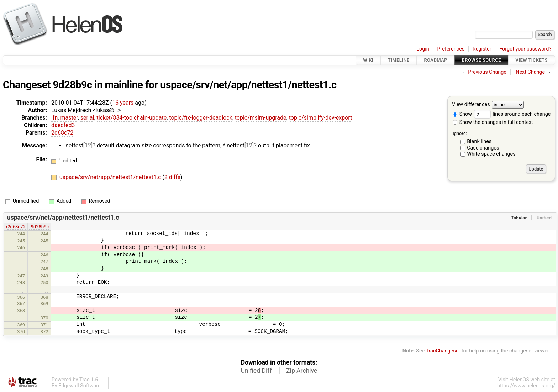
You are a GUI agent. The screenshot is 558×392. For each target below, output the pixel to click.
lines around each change (512, 114)
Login (423, 49)
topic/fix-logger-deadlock (201, 118)
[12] (88, 145)
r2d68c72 (16, 227)
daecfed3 (63, 125)
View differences (471, 105)
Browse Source (481, 60)
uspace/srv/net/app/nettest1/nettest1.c (248, 85)
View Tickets (532, 60)
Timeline (399, 60)
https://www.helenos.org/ (526, 386)
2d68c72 (62, 133)
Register (482, 49)
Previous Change (487, 72)
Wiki (368, 60)
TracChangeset (443, 351)
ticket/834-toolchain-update (132, 118)
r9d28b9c (39, 227)
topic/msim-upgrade (261, 118)
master (69, 118)
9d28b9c (73, 85)
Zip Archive (302, 371)
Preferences (451, 49)
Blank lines (479, 142)
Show (462, 114)
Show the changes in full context (493, 122)
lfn (54, 118)
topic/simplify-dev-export (321, 118)
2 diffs (172, 177)
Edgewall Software (80, 386)
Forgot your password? (525, 49)
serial (87, 118)
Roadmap (436, 60)
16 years (123, 103)
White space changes (491, 154)
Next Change (530, 72)
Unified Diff (256, 371)
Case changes (483, 148)
